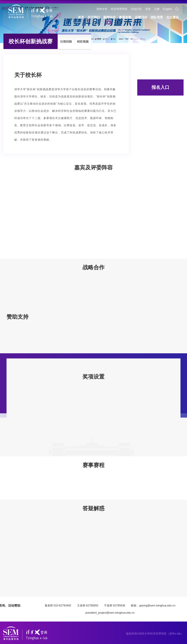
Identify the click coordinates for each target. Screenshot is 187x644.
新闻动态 (109, 17)
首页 (81, 17)
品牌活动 (141, 17)
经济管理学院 (119, 9)
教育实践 (125, 17)
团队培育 (157, 17)
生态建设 (173, 17)
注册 (157, 9)
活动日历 (136, 9)
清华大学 (102, 9)
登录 (148, 9)
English (167, 9)
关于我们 (94, 17)
